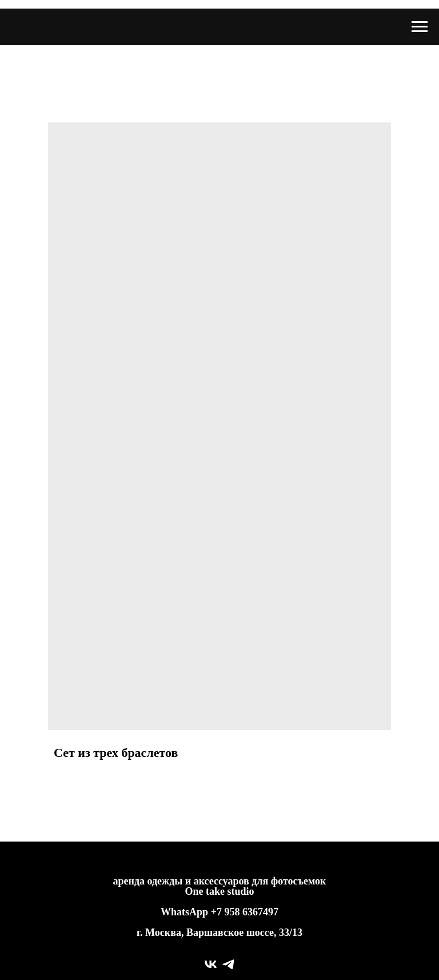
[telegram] (228, 964)
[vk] (211, 964)
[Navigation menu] (420, 27)
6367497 (260, 912)
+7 (216, 912)
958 (233, 912)
